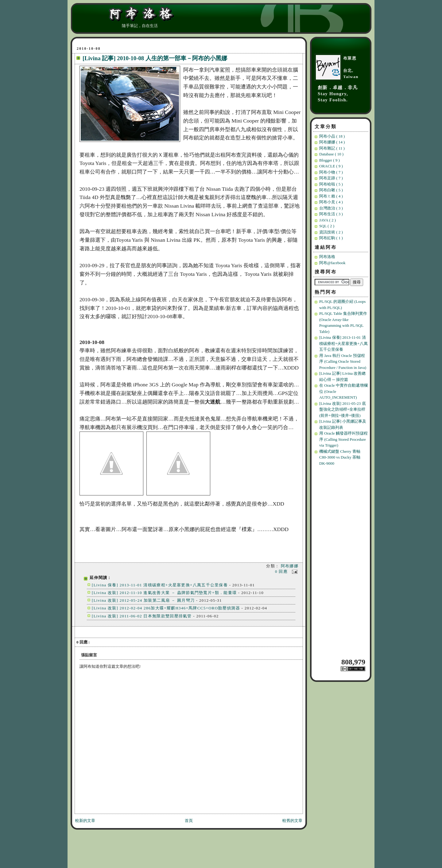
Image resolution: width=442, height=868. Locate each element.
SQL (327, 226)
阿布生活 (331, 214)
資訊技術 (331, 232)
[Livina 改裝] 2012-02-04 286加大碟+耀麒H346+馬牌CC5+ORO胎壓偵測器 (166, 608)
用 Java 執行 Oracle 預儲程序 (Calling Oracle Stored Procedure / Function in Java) (343, 362)
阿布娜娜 (290, 566)
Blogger (330, 160)
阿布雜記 (332, 148)
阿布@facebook (332, 263)
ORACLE (331, 166)
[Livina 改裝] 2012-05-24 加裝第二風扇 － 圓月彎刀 (144, 600)
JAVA (328, 220)
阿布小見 (331, 202)
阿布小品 (332, 136)
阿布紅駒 (331, 238)
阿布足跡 (331, 178)
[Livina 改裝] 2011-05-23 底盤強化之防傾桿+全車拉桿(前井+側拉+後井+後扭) (343, 409)
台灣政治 (331, 208)
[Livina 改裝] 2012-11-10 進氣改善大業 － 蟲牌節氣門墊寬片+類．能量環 (164, 593)
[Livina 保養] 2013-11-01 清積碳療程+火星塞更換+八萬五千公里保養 (160, 585)
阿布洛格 (327, 257)
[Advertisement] (342, 561)
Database (331, 154)
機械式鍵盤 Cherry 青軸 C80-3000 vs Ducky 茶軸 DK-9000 (340, 457)
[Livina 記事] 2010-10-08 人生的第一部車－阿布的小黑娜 (155, 58)
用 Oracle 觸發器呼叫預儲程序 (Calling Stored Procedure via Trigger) (343, 439)
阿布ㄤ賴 (331, 196)
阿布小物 (331, 172)
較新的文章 (85, 821)
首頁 (189, 821)
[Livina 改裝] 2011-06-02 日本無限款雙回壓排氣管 (142, 616)
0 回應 (282, 571)
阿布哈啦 (331, 184)
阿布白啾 (331, 190)
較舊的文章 (292, 821)
